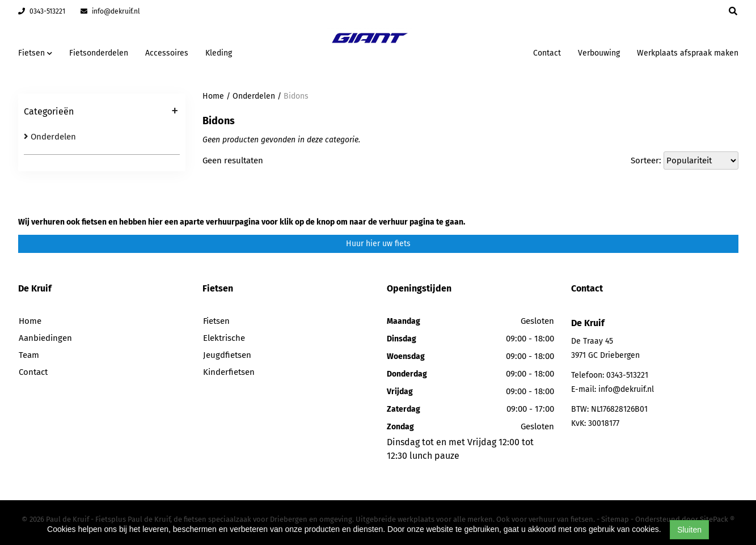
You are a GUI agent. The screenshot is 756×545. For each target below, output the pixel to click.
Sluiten (689, 530)
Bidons (296, 96)
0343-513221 (42, 11)
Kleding (219, 53)
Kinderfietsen (229, 372)
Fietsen (216, 321)
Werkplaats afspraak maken (688, 53)
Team (29, 355)
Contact (547, 53)
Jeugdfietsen (227, 355)
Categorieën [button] (101, 112)
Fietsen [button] (35, 53)
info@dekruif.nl (110, 11)
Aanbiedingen (45, 338)
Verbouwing (599, 53)
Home (213, 96)
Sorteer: (646, 160)
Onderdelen (50, 137)
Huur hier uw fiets (378, 244)
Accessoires (167, 53)
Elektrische (224, 338)
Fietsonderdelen (99, 53)
